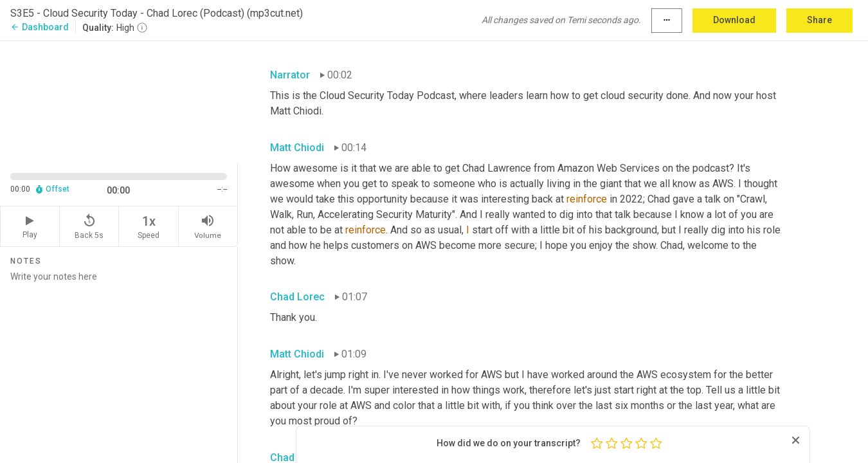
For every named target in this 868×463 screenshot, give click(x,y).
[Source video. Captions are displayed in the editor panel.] (119, 101)
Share (819, 20)
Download (734, 20)
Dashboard (40, 27)
